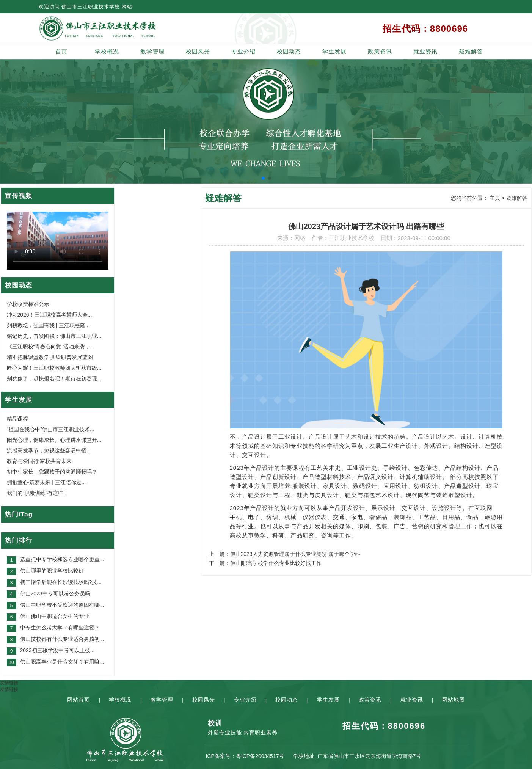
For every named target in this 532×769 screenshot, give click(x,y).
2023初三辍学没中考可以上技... (57, 650)
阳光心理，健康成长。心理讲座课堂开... (54, 440)
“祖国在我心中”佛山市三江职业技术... (51, 429)
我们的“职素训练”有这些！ (38, 493)
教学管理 (152, 51)
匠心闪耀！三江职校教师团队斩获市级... (54, 368)
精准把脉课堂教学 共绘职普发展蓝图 (50, 357)
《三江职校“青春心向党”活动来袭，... (51, 347)
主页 (495, 198)
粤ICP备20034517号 (260, 756)
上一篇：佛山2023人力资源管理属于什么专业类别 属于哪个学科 (285, 554)
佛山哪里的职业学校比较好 (52, 571)
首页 (61, 51)
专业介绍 (243, 51)
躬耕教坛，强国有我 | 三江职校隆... (48, 325)
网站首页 (78, 700)
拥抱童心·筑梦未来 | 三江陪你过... (46, 482)
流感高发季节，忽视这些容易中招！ (49, 450)
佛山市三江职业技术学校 (91, 7)
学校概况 (107, 51)
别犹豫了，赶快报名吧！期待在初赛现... (54, 378)
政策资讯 (380, 51)
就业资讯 (425, 51)
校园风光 (198, 51)
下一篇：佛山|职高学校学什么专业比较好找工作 (265, 563)
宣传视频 (19, 196)
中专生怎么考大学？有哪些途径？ (60, 628)
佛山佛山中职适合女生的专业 (55, 616)
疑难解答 (471, 51)
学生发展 (334, 51)
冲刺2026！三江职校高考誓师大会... (49, 315)
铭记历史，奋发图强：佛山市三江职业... (54, 336)
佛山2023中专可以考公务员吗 (55, 593)
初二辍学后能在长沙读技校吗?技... (61, 582)
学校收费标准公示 (28, 304)
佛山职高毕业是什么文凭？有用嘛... (62, 662)
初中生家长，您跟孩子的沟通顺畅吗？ (52, 472)
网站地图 (454, 700)
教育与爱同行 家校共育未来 (39, 461)
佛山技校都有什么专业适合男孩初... (62, 639)
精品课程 (17, 419)
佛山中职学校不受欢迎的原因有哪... (62, 605)
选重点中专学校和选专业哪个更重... (62, 559)
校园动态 (289, 51)
